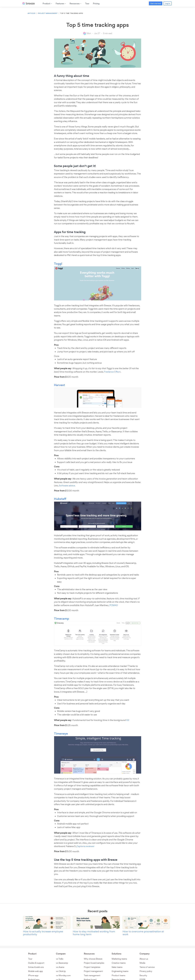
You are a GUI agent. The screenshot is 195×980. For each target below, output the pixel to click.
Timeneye (61, 734)
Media (142, 963)
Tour (87, 3)
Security (143, 975)
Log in (168, 3)
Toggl (58, 264)
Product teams (119, 975)
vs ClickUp (61, 971)
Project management (48, 13)
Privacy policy (146, 971)
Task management (92, 975)
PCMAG (114, 605)
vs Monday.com (63, 975)
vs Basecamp (62, 963)
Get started (156, 3)
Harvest (59, 385)
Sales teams (117, 967)
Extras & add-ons (36, 967)
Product (47, 3)
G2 (128, 720)
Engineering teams (120, 971)
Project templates (92, 967)
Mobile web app (36, 971)
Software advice (67, 486)
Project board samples (94, 963)
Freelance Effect (112, 372)
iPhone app (33, 975)
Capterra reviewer (85, 846)
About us (144, 959)
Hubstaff (60, 499)
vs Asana (60, 967)
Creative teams (119, 963)
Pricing (96, 3)
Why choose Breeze (93, 959)
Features (61, 3)
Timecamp (61, 619)
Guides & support (36, 963)
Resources (75, 3)
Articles (32, 13)
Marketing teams (119, 959)
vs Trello (60, 959)
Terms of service (147, 967)
